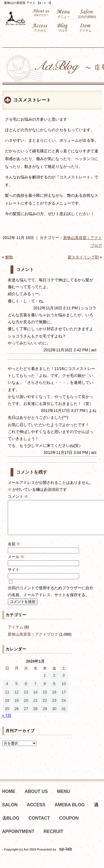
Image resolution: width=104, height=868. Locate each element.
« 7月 (7, 722)
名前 (14, 551)
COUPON (69, 825)
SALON (10, 811)
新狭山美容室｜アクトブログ (33, 641)
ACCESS (36, 811)
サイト (14, 576)
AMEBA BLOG (70, 811)
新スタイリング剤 (83, 257)
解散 (9, 257)
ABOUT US (36, 798)
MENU (64, 798)
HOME (9, 798)
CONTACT (39, 825)
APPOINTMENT (18, 838)
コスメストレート (32, 100)
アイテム (16, 634)
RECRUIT (53, 838)
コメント (18, 496)
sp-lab (66, 856)
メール (16, 563)
